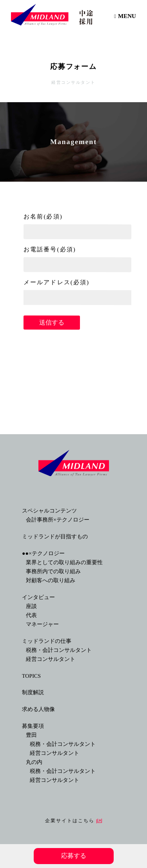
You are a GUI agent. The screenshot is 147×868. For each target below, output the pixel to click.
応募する (73, 856)
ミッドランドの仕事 (47, 641)
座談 (31, 606)
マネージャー (42, 624)
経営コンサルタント (51, 659)
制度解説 (33, 692)
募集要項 (33, 726)
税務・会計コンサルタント (59, 650)
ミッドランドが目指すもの (55, 537)
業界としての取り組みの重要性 (64, 562)
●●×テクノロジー (43, 553)
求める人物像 (38, 709)
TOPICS (31, 676)
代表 (31, 615)
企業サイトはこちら (70, 821)
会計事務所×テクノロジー (58, 520)
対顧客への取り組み (51, 580)
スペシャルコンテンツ (49, 511)
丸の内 (34, 762)
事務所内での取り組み (53, 571)
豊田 (31, 735)
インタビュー (38, 597)
